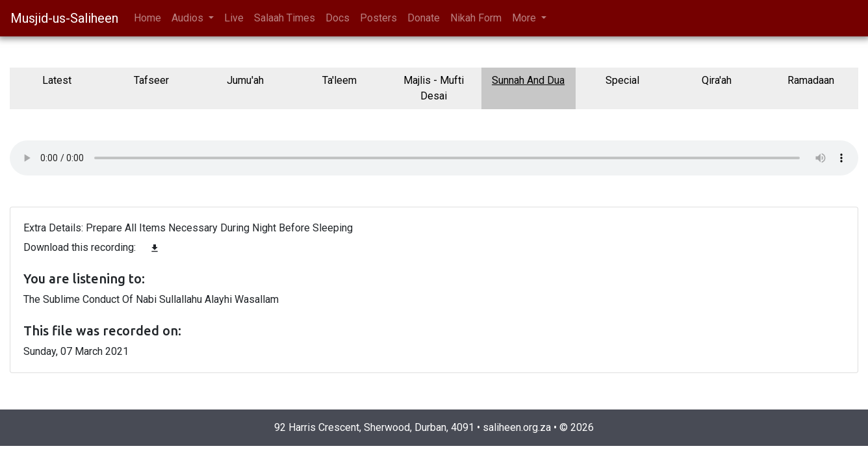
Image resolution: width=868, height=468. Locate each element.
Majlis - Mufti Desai (434, 88)
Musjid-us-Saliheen (64, 18)
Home (147, 18)
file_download (155, 248)
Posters (378, 18)
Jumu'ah (245, 80)
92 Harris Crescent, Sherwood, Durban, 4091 (374, 427)
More (525, 18)
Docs (338, 18)
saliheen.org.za (517, 427)
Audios (189, 18)
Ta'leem (339, 80)
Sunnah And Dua (528, 80)
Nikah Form (476, 18)
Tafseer (151, 80)
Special (622, 80)
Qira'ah (717, 80)
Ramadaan (811, 80)
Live (234, 18)
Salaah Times (285, 18)
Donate (424, 18)
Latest (57, 80)
